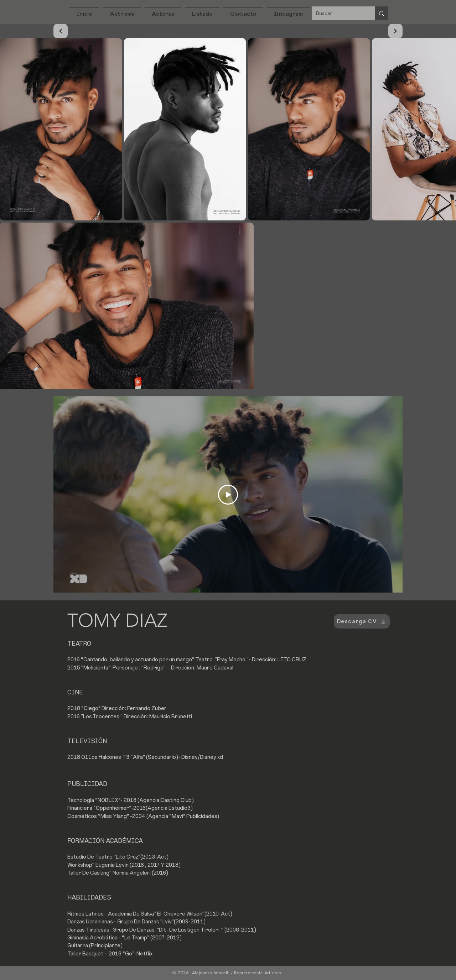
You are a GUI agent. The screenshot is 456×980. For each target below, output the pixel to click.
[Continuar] (61, 31)
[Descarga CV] (362, 621)
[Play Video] (228, 495)
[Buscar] (338, 13)
